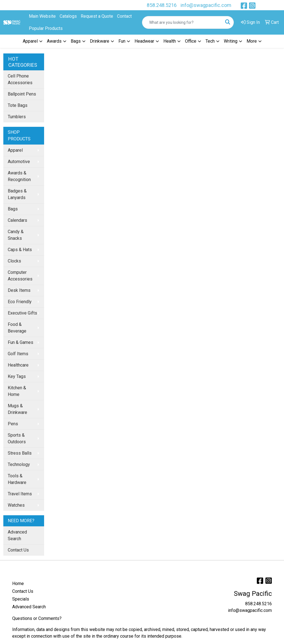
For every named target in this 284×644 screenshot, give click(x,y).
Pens (13, 424)
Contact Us (18, 550)
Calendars (17, 220)
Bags (13, 209)
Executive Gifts (22, 313)
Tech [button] (210, 41)
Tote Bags (18, 105)
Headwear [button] (144, 41)
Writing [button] (231, 41)
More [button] (252, 41)
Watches (16, 505)
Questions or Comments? (37, 618)
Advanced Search (17, 535)
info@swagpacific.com (206, 5)
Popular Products (46, 28)
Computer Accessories (20, 276)
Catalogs (68, 16)
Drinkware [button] (100, 41)
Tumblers (17, 117)
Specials (21, 599)
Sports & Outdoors (17, 438)
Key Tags (17, 376)
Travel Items (20, 494)
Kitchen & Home (17, 391)
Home (18, 584)
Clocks (14, 261)
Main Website (42, 16)
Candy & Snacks (16, 235)
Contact (124, 16)
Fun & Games (21, 342)
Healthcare (18, 365)
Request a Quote (97, 16)
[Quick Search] (182, 22)
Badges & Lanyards (17, 194)
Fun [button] (122, 41)
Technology (19, 464)
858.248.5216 (162, 5)
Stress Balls (20, 453)
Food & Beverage (17, 328)
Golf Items (18, 354)
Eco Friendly (20, 302)
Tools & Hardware (17, 479)
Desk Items (19, 290)
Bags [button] (76, 41)
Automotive (19, 162)
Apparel (15, 150)
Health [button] (170, 41)
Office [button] (191, 41)
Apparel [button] (30, 41)
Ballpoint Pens (22, 94)
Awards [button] (54, 41)
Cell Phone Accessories (20, 79)
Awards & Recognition (19, 176)
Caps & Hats (20, 250)
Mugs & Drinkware (17, 409)
